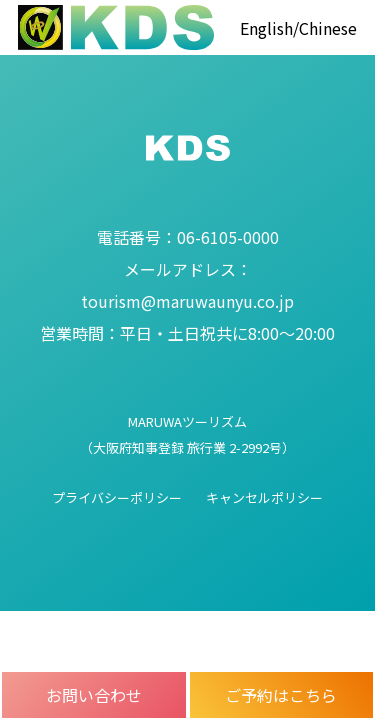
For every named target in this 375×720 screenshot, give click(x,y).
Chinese (328, 28)
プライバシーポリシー (117, 497)
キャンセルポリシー (264, 497)
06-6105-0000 (188, 237)
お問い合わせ (94, 695)
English (266, 28)
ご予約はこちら (281, 695)
